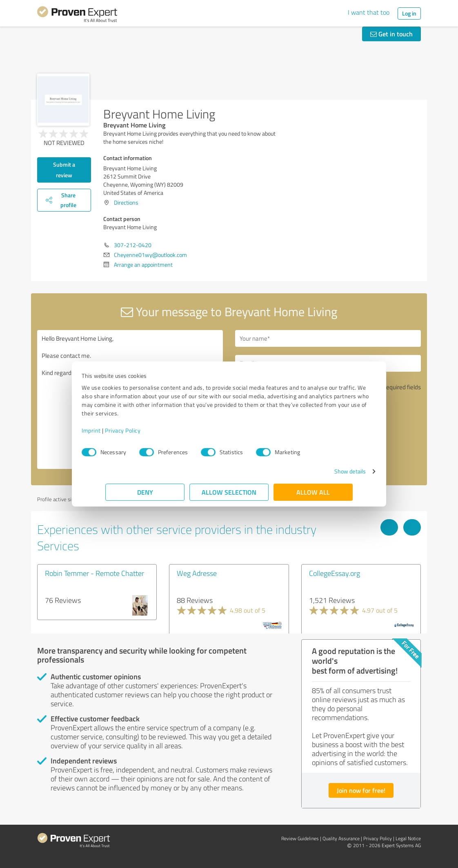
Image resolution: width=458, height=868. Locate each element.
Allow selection (229, 492)
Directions (126, 202)
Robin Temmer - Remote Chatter (94, 573)
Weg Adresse (197, 573)
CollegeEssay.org (335, 573)
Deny (145, 492)
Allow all (313, 492)
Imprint (115, 430)
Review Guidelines (300, 838)
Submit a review (64, 170)
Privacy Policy (146, 430)
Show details (326, 471)
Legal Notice (408, 838)
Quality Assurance (341, 838)
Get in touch (391, 34)
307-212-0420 (133, 245)
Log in (409, 13)
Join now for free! (361, 790)
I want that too (369, 12)
